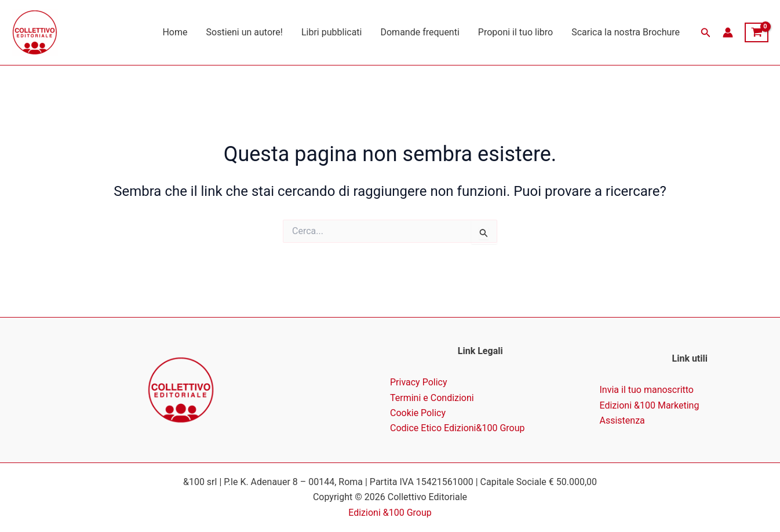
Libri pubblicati (332, 32)
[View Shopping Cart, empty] (757, 32)
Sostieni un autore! (245, 32)
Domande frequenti (420, 32)
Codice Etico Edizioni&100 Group (458, 428)
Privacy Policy (419, 382)
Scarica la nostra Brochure (626, 32)
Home (175, 32)
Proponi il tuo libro (515, 32)
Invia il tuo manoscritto (647, 390)
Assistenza (622, 420)
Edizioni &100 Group (390, 513)
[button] (706, 33)
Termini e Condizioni (432, 398)
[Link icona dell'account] (728, 32)
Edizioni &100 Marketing (650, 405)
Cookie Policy (418, 413)
